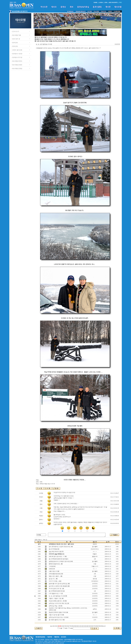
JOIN (106, 2)
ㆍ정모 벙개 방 (16, 39)
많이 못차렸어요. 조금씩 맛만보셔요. (60, 547)
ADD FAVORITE (113, 2)
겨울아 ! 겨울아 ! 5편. (55, 598)
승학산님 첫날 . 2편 (55, 606)
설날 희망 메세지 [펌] (55, 552)
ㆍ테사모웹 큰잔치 (17, 61)
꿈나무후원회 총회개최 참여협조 (59, 559)
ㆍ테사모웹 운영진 (17, 65)
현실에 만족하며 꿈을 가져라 (57, 612)
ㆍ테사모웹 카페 (16, 35)
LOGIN (101, 2)
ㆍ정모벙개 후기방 (17, 57)
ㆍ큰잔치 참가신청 (17, 50)
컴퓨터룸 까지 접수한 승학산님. (58, 584)
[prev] (52, 626)
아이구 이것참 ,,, (54, 581)
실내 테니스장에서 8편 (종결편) (58, 586)
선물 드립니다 (53, 571)
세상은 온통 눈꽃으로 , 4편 (57, 601)
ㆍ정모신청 (14, 46)
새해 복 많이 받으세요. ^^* (57, 556)
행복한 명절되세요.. (55, 564)
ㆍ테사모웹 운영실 (17, 68)
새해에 (51, 569)
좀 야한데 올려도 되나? (56, 620)
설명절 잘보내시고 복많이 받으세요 (59, 561)
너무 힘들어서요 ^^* (55, 593)
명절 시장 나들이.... (55, 576)
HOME (95, 2)
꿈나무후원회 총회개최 (56, 591)
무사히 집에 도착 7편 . (55, 589)
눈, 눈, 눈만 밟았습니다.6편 (57, 596)
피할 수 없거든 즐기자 (55, 615)
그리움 (51, 566)
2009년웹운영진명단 (55, 574)
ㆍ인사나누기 (15, 31)
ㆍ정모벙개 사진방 (17, 54)
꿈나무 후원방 (53, 549)
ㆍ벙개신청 (14, 42)
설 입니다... (52, 579)
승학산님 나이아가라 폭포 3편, (58, 603)
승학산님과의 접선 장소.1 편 (57, 617)
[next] (104, 626)
